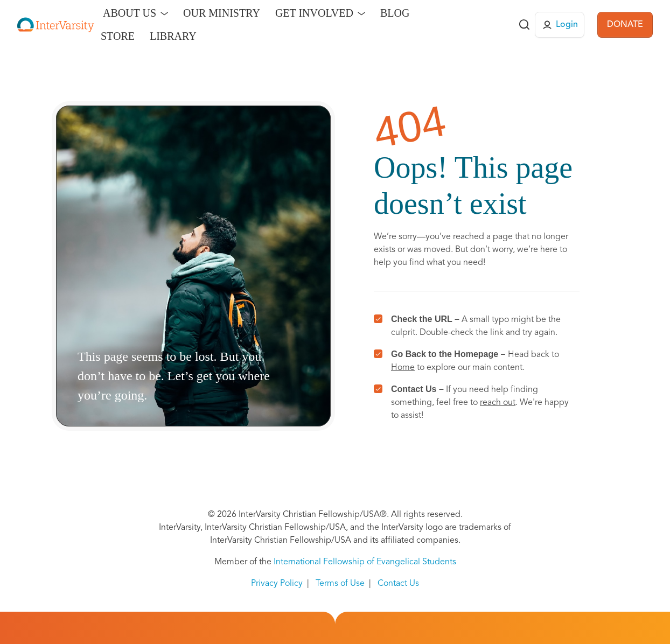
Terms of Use (340, 584)
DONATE (625, 25)
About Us (130, 13)
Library (173, 36)
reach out (498, 403)
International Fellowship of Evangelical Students (365, 562)
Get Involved (314, 13)
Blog (395, 13)
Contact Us (398, 584)
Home (403, 368)
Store (118, 36)
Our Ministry (222, 13)
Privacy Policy (277, 584)
